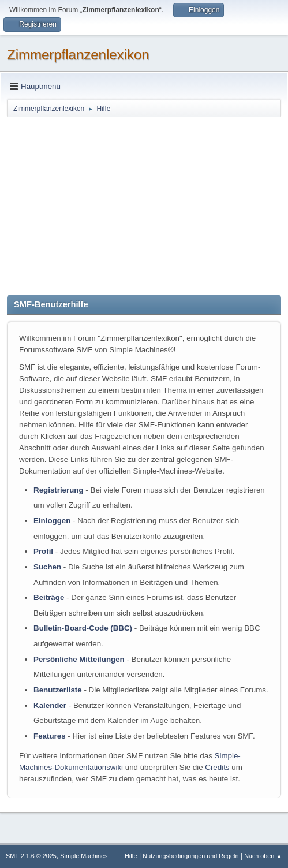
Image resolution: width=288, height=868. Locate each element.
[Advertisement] (144, 205)
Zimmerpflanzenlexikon (78, 55)
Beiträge (49, 597)
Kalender (50, 705)
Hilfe (131, 856)
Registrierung (59, 490)
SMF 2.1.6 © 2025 (31, 856)
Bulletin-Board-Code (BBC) (83, 628)
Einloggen (52, 521)
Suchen (47, 567)
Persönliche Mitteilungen (79, 659)
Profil (43, 551)
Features (50, 736)
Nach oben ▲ (263, 856)
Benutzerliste (58, 690)
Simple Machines (84, 856)
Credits (217, 767)
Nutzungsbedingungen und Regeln (190, 856)
